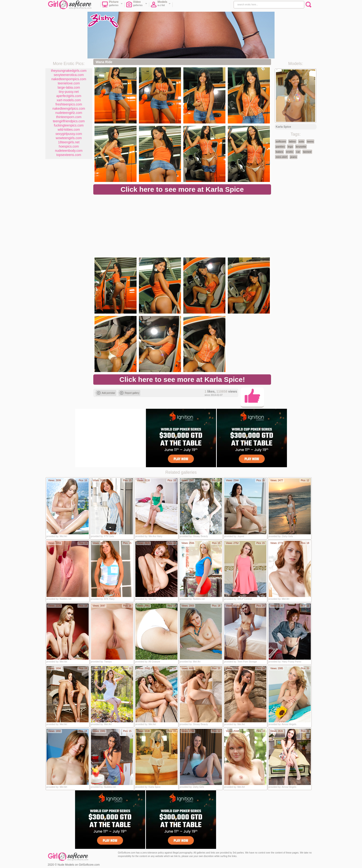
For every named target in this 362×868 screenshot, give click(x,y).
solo (301, 141)
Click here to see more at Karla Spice (182, 189)
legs (290, 147)
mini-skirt (282, 157)
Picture (112, 5)
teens (310, 141)
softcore (281, 141)
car (298, 152)
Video (137, 5)
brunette (301, 147)
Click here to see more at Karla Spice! (182, 379)
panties (280, 147)
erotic (290, 152)
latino (292, 141)
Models (161, 5)
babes (279, 152)
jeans (293, 157)
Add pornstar (106, 393)
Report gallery (129, 393)
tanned (307, 152)
